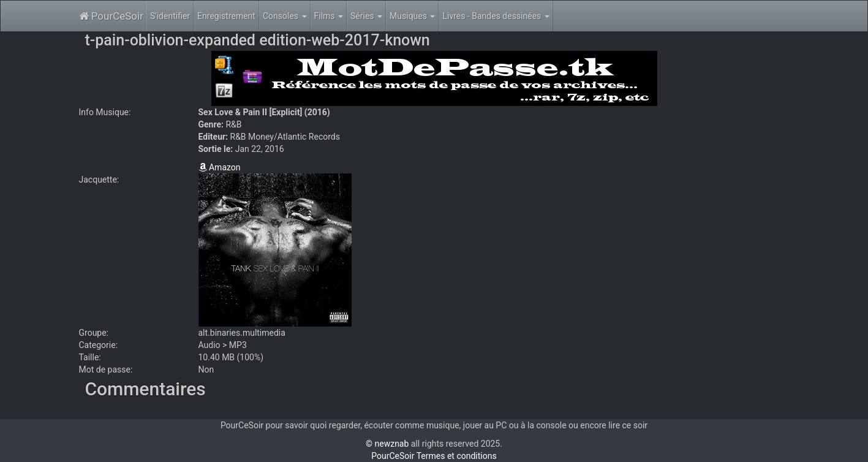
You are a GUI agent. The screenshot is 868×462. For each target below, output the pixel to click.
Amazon (220, 167)
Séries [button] (366, 16)
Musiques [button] (412, 16)
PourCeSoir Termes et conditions (434, 456)
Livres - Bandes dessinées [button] (496, 16)
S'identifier (170, 16)
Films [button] (329, 16)
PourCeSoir (111, 16)
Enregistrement (226, 16)
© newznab (387, 444)
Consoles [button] (285, 16)
